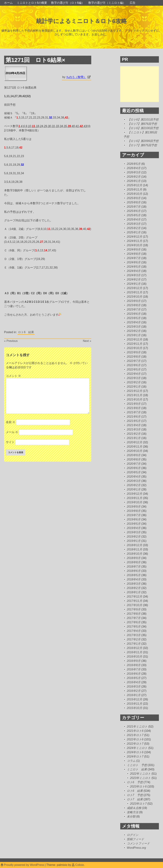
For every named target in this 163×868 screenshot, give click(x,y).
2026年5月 (134, 164)
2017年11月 (134, 601)
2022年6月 (134, 365)
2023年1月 (134, 335)
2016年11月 (134, 652)
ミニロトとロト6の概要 (32, 3)
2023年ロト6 (138, 787)
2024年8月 (134, 254)
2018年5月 (134, 575)
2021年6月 (134, 417)
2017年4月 (134, 631)
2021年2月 (134, 434)
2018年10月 (134, 554)
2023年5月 (134, 318)
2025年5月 (134, 215)
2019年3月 (134, 532)
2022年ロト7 (135, 744)
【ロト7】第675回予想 (142, 145)
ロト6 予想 (135, 782)
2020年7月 (134, 464)
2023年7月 (134, 309)
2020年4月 (134, 477)
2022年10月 (134, 348)
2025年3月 (134, 224)
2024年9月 (134, 249)
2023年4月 (134, 322)
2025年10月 (134, 194)
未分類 (131, 816)
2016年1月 (134, 695)
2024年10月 (134, 245)
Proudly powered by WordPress (23, 865)
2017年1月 (134, 644)
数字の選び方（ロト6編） (68, 3)
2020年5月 (134, 472)
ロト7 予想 (135, 795)
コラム (131, 761)
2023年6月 (134, 314)
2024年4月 (134, 271)
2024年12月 (134, 237)
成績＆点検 (134, 808)
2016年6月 (134, 674)
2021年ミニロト (137, 727)
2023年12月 (134, 288)
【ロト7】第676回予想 (142, 124)
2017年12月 (134, 597)
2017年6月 (134, 622)
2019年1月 (134, 541)
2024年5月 (134, 267)
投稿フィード (135, 839)
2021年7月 (134, 412)
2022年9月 (134, 352)
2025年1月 (134, 232)
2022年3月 (134, 378)
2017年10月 (134, 605)
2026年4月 (134, 168)
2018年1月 (134, 592)
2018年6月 (134, 571)
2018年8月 (134, 562)
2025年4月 (134, 219)
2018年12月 (134, 545)
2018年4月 (134, 579)
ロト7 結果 (135, 799)
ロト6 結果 (26, 332)
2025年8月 (134, 202)
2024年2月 (134, 279)
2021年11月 (134, 395)
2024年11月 (134, 241)
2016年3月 (134, 687)
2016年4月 (134, 682)
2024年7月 (134, 258)
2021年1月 (134, 438)
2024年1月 (134, 284)
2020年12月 (134, 442)
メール (12, 432)
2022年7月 (134, 361)
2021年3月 (134, 429)
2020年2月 (134, 485)
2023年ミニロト (140, 778)
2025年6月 (134, 211)
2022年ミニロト (140, 774)
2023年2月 (134, 331)
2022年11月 (134, 344)
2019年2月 (134, 537)
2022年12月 (134, 339)
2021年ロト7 (135, 735)
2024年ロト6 (135, 752)
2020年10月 (134, 451)
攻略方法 (133, 812)
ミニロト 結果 (137, 769)
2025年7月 (134, 207)
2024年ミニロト (137, 748)
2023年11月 (134, 292)
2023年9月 (134, 301)
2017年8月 (134, 614)
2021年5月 (134, 421)
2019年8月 (134, 511)
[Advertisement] (142, 84)
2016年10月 (134, 657)
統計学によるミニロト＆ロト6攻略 (81, 21)
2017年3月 (134, 635)
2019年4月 (134, 528)
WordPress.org (136, 848)
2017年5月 (134, 627)
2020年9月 (134, 455)
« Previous (11, 341)
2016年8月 (134, 665)
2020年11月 (134, 447)
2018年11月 (134, 549)
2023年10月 (134, 297)
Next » (87, 341)
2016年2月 (134, 691)
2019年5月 (134, 524)
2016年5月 (134, 678)
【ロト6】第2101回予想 (143, 120)
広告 (133, 3)
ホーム (8, 3)
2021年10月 (134, 399)
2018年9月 (134, 558)
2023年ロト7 (138, 804)
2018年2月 (134, 588)
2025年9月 (134, 198)
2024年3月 (134, 275)
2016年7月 (134, 669)
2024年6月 (134, 262)
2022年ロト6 (135, 739)
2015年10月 (134, 708)
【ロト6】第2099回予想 (143, 141)
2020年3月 (134, 481)
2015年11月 (134, 704)
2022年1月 (134, 387)
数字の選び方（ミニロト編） (107, 3)
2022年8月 (134, 357)
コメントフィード (138, 843)
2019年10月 (134, 502)
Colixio (80, 865)
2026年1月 (134, 181)
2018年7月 (134, 567)
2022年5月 (134, 369)
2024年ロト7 (135, 757)
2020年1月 (134, 489)
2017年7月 (134, 618)
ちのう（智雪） (76, 77)
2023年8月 (134, 305)
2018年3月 (134, 584)
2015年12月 (134, 699)
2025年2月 (134, 228)
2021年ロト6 (135, 731)
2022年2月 (134, 382)
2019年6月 (134, 519)
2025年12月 (134, 185)
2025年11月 (134, 190)
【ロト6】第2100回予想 (143, 128)
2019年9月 (134, 507)
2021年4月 (134, 425)
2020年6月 (134, 468)
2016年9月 (134, 661)
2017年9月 (134, 609)
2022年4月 (134, 374)
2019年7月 (134, 515)
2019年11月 (134, 498)
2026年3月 (134, 172)
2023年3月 (134, 327)
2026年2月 (134, 177)
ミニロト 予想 (137, 765)
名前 (11, 422)
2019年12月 (134, 494)
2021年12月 (134, 391)
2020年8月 (134, 459)
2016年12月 (134, 648)
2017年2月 (134, 639)
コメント (13, 376)
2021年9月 (134, 404)
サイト (10, 442)
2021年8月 (134, 408)
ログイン (133, 835)
